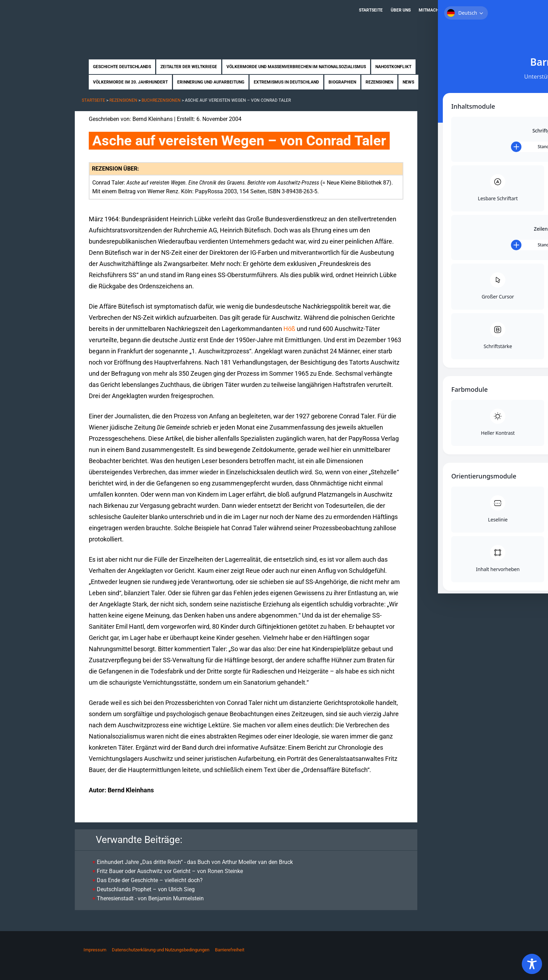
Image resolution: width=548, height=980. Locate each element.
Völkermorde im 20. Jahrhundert (130, 82)
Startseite (371, 10)
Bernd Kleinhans (153, 119)
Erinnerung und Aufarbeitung (211, 82)
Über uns (401, 10)
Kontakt (461, 10)
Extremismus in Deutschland (286, 82)
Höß (289, 329)
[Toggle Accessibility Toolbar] (532, 964)
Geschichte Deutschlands (122, 67)
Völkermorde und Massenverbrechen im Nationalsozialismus (296, 67)
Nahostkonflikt (393, 67)
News (408, 82)
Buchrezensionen (161, 100)
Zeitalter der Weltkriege (189, 67)
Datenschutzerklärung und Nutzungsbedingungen (161, 950)
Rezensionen (379, 82)
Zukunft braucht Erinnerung (147, 23)
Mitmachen (431, 10)
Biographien (342, 82)
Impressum (95, 950)
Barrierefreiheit (230, 950)
